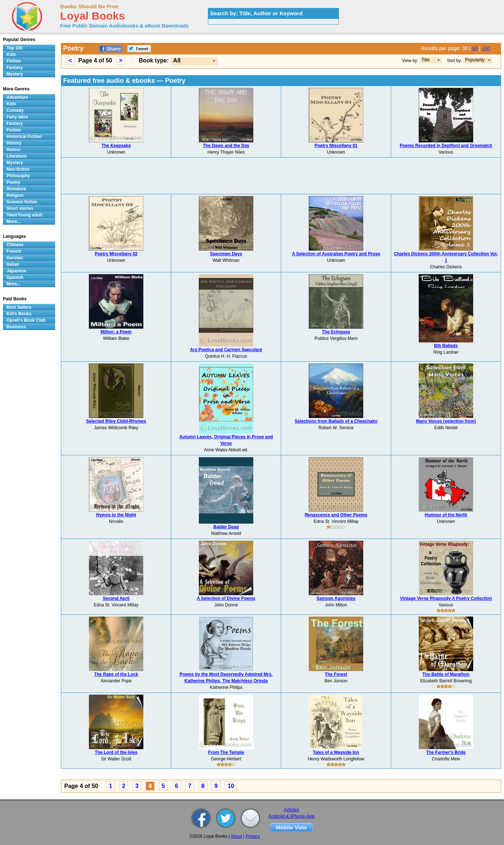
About (236, 836)
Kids (11, 54)
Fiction (14, 61)
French (14, 251)
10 (231, 786)
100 (486, 48)
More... (14, 222)
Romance (16, 189)
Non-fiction (18, 169)
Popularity (475, 60)
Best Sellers (19, 307)
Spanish (15, 277)
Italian (13, 264)
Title (426, 60)
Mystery (15, 74)
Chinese (15, 245)
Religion (15, 195)
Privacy (253, 836)
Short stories (20, 208)
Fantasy (15, 68)
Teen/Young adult (24, 215)
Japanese (17, 271)
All (177, 60)
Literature (17, 156)
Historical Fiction (24, 137)
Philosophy (18, 176)
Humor (14, 150)
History (14, 143)
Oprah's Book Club (26, 320)
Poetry (13, 182)
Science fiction (22, 202)
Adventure (17, 97)
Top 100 (15, 48)
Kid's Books (19, 314)
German (15, 258)
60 (475, 48)
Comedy (15, 110)
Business (16, 327)
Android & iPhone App (292, 816)
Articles (292, 810)
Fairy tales (17, 117)
